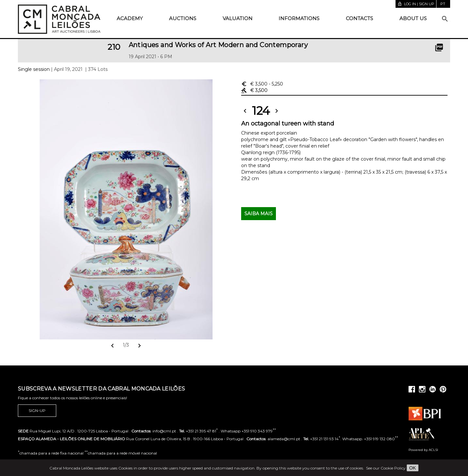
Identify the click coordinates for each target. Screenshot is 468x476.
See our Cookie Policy (386, 468)
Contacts (359, 18)
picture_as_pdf (439, 47)
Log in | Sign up (416, 4)
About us (413, 18)
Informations (299, 18)
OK (413, 468)
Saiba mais (259, 214)
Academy (130, 18)
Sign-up (37, 411)
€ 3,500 (262, 84)
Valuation (238, 18)
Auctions (183, 18)
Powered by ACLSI (423, 450)
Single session (34, 69)
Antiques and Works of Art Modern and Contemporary (218, 45)
